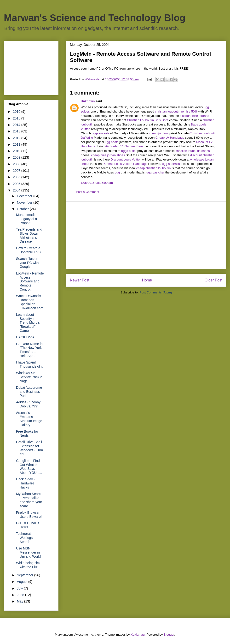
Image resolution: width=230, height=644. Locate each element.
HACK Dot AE (26, 337)
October (23, 209)
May (20, 601)
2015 (17, 118)
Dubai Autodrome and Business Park (29, 392)
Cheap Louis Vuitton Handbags (126, 164)
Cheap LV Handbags (170, 138)
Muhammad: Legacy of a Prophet (26, 219)
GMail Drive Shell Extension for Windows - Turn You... (29, 448)
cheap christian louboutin (154, 168)
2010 (17, 151)
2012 (17, 138)
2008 (17, 164)
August (22, 582)
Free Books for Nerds (27, 433)
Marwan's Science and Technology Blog (95, 18)
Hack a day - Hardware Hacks (26, 483)
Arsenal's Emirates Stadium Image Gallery (29, 419)
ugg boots (112, 142)
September (25, 575)
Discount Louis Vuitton (126, 159)
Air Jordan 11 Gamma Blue (124, 146)
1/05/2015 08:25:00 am (97, 183)
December (25, 196)
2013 (17, 131)
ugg (117, 172)
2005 (17, 184)
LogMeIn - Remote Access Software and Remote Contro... (30, 281)
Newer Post (80, 280)
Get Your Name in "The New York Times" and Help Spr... (29, 350)
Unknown (88, 101)
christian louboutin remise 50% (176, 111)
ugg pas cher (155, 172)
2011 (17, 144)
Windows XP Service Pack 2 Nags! (29, 377)
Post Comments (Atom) (156, 292)
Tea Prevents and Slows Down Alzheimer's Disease (29, 235)
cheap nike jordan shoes (108, 155)
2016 (17, 112)
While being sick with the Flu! (28, 565)
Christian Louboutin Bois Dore (148, 120)
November (25, 203)
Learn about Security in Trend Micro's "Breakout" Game (28, 323)
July (20, 588)
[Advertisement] (146, 235)
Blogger (169, 635)
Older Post (213, 280)
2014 (17, 125)
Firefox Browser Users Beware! (29, 515)
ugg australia (171, 164)
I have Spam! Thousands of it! (30, 364)
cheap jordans (159, 133)
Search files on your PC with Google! (27, 263)
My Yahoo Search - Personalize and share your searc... (29, 500)
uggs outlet (129, 151)
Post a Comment (88, 192)
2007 (17, 171)
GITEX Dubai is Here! (28, 525)
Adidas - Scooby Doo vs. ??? (28, 404)
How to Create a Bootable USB (28, 250)
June (21, 595)
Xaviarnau (138, 635)
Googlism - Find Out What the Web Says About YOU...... (29, 467)
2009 (17, 157)
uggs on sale (101, 133)
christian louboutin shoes (193, 151)
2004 (17, 190)
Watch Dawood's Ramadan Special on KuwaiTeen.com (30, 302)
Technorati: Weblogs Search (24, 538)
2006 (17, 177)
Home (147, 280)
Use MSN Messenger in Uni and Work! (28, 552)
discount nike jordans (194, 116)
